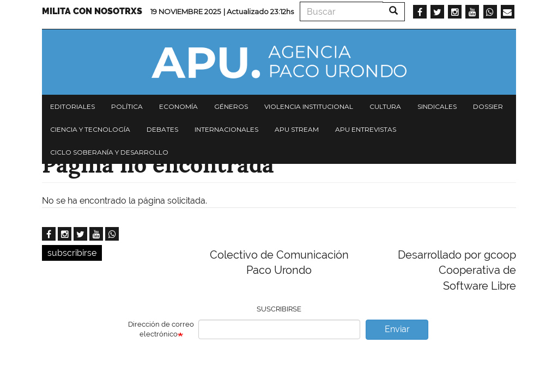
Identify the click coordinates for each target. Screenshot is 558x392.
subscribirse (72, 253)
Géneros (231, 106)
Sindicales (437, 106)
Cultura (385, 106)
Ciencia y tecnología (90, 129)
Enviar (397, 329)
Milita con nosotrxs (92, 11)
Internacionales (226, 129)
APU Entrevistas (366, 129)
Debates (162, 129)
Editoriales (72, 106)
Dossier (488, 106)
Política (127, 106)
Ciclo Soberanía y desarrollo (109, 152)
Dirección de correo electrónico (161, 329)
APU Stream (297, 129)
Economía (178, 106)
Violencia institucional (309, 106)
